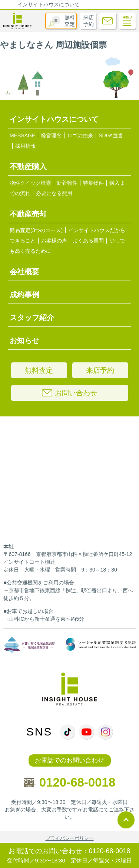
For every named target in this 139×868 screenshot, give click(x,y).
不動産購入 (28, 167)
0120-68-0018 (70, 782)
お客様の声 (54, 241)
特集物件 (93, 183)
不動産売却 (28, 214)
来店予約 (89, 21)
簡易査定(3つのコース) (36, 230)
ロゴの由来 (80, 135)
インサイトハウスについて (49, 4)
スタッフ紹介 (32, 318)
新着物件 (67, 183)
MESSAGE (22, 135)
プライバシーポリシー (70, 838)
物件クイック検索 (30, 183)
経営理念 (51, 135)
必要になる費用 (54, 193)
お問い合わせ (69, 393)
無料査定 (70, 21)
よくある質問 (88, 241)
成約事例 (24, 295)
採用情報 (26, 146)
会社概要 (24, 272)
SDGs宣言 (111, 135)
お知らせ (24, 341)
